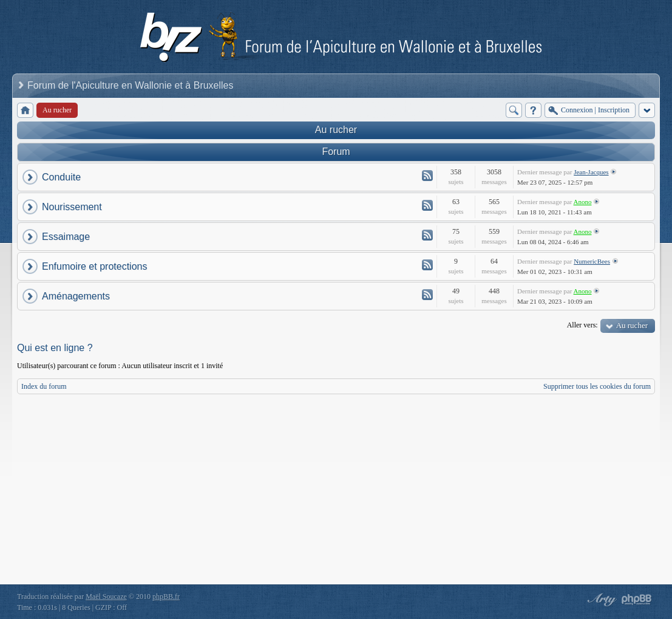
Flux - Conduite (427, 176)
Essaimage (66, 237)
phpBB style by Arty (600, 600)
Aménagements (76, 296)
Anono (583, 202)
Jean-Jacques (591, 172)
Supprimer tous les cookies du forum (597, 386)
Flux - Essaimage (427, 235)
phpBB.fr (166, 597)
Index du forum (44, 386)
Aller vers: (582, 325)
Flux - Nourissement (427, 205)
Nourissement (72, 207)
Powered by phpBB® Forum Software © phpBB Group (637, 600)
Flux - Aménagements (427, 295)
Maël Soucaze (106, 597)
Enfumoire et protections (94, 266)
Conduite (61, 177)
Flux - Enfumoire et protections (427, 265)
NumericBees (592, 261)
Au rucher (336, 130)
